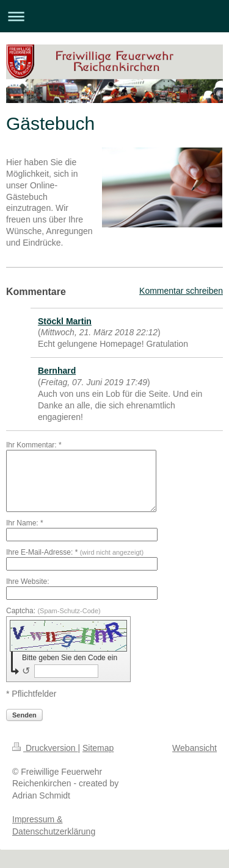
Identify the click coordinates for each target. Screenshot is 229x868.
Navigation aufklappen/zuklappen (114, 16)
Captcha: (53, 611)
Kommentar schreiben (181, 291)
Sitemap (98, 748)
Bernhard (57, 371)
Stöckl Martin (65, 321)
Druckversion (45, 748)
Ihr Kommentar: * (34, 445)
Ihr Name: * (25, 523)
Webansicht (194, 748)
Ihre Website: (27, 582)
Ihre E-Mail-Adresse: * (75, 552)
